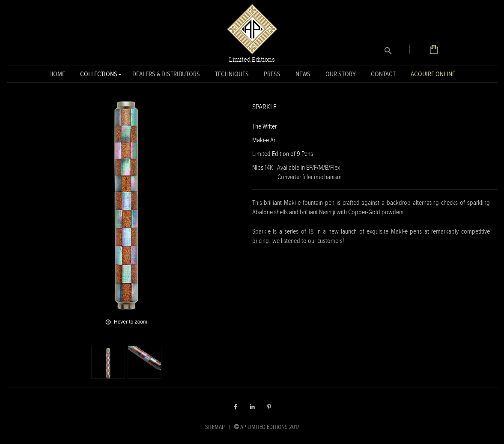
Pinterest (269, 407)
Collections (99, 76)
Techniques (232, 74)
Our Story (341, 74)
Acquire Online (433, 74)
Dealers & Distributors (166, 74)
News (303, 74)
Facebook (236, 407)
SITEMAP (215, 427)
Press (272, 74)
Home (57, 74)
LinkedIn (252, 407)
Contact (383, 74)
